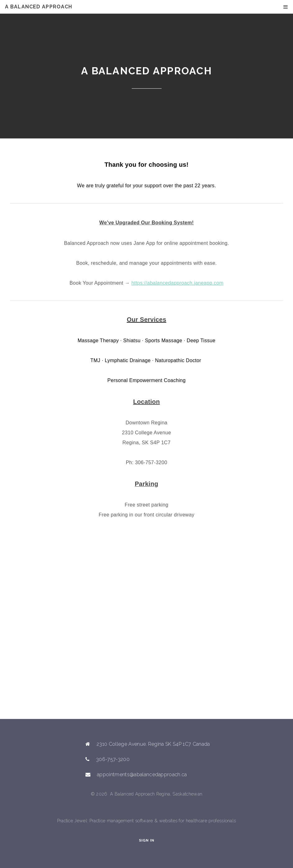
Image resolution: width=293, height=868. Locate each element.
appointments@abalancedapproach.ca (142, 775)
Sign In (147, 840)
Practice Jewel (72, 821)
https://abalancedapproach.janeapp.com (178, 283)
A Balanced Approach (39, 7)
